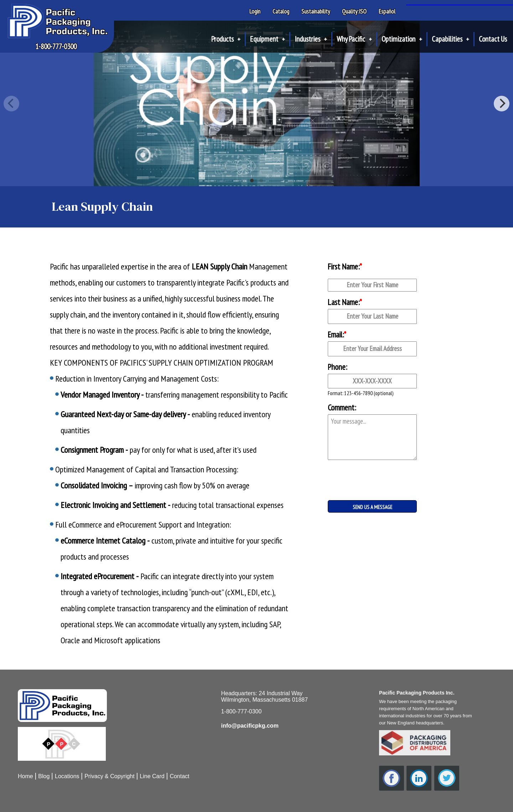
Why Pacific (354, 39)
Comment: (342, 407)
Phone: (337, 367)
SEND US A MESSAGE (372, 507)
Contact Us (493, 39)
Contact (179, 776)
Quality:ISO (354, 11)
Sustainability (316, 11)
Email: (337, 334)
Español (387, 11)
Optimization (402, 39)
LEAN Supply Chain (219, 266)
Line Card (152, 776)
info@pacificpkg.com (250, 726)
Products (226, 39)
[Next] (502, 104)
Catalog (281, 11)
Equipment (268, 39)
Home (25, 776)
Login (255, 11)
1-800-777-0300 (56, 46)
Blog (44, 776)
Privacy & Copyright (110, 776)
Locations (67, 776)
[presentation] (364, 474)
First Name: (345, 266)
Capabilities (450, 39)
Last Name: (345, 302)
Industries (311, 39)
